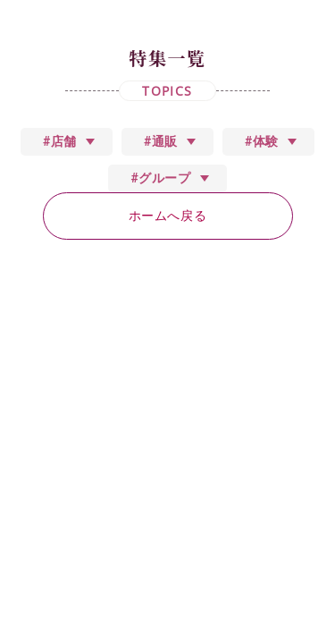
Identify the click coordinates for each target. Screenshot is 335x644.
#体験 (262, 141)
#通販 (161, 141)
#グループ (160, 178)
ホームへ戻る (167, 216)
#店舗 (60, 141)
